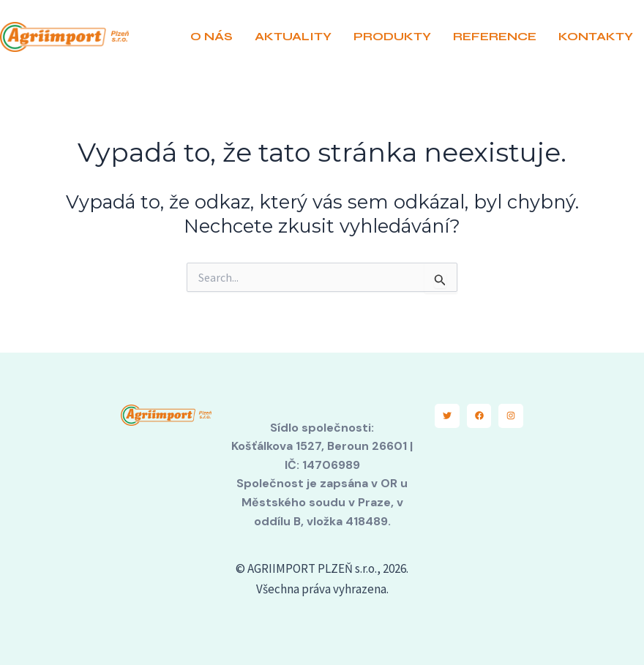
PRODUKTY (392, 36)
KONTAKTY (596, 36)
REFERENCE (495, 36)
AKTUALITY (293, 36)
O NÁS (211, 36)
